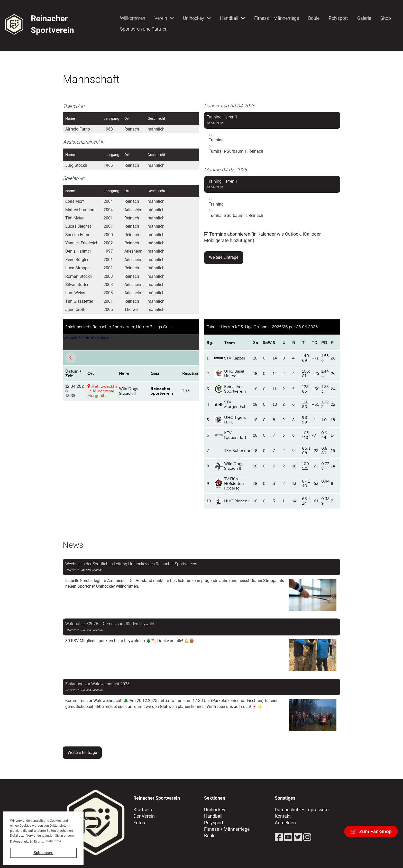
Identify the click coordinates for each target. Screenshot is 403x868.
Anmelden (285, 823)
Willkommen (133, 18)
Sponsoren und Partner (143, 29)
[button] (272, 135)
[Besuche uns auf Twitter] (298, 837)
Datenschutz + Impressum (302, 810)
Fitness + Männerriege (277, 18)
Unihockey (197, 18)
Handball (232, 18)
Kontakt (283, 816)
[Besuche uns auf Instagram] (307, 837)
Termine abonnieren (230, 234)
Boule (314, 18)
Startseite (143, 810)
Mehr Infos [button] (53, 841)
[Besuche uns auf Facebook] (279, 837)
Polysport (338, 18)
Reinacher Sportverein (52, 24)
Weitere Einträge (224, 257)
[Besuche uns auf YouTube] (288, 837)
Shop (386, 18)
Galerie (364, 18)
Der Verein (144, 816)
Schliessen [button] (43, 853)
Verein (164, 18)
